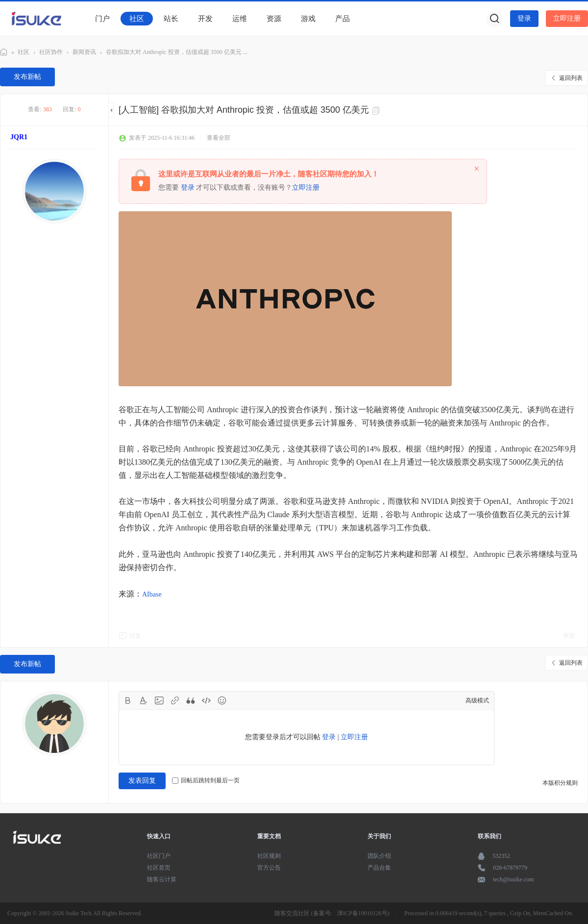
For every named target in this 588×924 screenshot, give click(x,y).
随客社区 (4, 51)
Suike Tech (79, 913)
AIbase (152, 594)
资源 (274, 19)
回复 (135, 636)
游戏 (308, 19)
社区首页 (159, 868)
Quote (191, 700)
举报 (569, 636)
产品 (343, 19)
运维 (240, 19)
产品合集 (379, 868)
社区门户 (159, 856)
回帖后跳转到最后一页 (206, 780)
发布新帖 (27, 77)
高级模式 (477, 700)
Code (206, 700)
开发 (205, 19)
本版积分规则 (560, 783)
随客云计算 (162, 879)
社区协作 (51, 52)
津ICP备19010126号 (362, 913)
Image (159, 700)
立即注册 (567, 18)
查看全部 (219, 138)
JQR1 (19, 137)
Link (175, 700)
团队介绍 (379, 856)
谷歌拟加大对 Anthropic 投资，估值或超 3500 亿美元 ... (177, 52)
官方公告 (269, 868)
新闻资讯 (84, 52)
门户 (102, 19)
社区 (137, 19)
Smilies (222, 700)
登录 (524, 18)
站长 (171, 19)
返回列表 (571, 78)
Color (144, 700)
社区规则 (269, 856)
